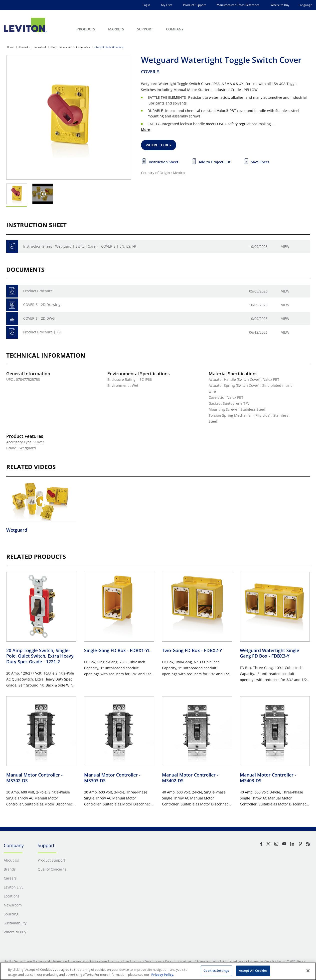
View (285, 246)
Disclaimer (184, 961)
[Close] (308, 971)
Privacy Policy (164, 961)
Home (10, 47)
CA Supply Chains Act (209, 961)
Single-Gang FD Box (117, 650)
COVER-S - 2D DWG (39, 318)
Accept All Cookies (253, 971)
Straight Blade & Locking (109, 47)
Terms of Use (119, 961)
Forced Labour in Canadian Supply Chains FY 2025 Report (267, 961)
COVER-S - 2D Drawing (42, 305)
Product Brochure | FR (42, 332)
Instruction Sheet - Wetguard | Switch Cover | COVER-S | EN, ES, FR (80, 246)
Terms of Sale (142, 961)
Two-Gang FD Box (192, 650)
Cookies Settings (216, 971)
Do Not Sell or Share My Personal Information (35, 961)
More (146, 130)
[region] (158, 971)
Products (24, 47)
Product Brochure (38, 291)
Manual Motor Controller (34, 778)
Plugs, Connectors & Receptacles (70, 47)
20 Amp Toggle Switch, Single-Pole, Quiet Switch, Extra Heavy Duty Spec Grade (40, 656)
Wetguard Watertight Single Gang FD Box (269, 653)
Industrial (40, 47)
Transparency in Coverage (88, 961)
